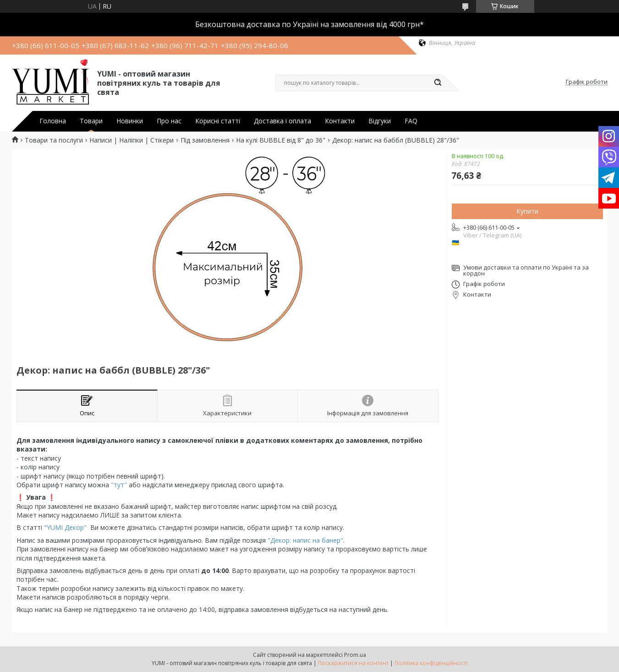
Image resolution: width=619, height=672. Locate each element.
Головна (53, 121)
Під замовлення (205, 140)
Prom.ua (355, 655)
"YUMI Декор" (65, 527)
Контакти (340, 121)
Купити (527, 211)
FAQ (411, 121)
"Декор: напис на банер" (305, 540)
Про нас (169, 121)
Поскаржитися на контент (353, 663)
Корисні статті (218, 121)
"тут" (118, 485)
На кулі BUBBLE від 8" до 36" (281, 140)
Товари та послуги (54, 140)
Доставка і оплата (282, 121)
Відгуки (380, 121)
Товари (91, 121)
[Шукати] (438, 83)
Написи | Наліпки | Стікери (131, 140)
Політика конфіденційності (431, 663)
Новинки (130, 121)
